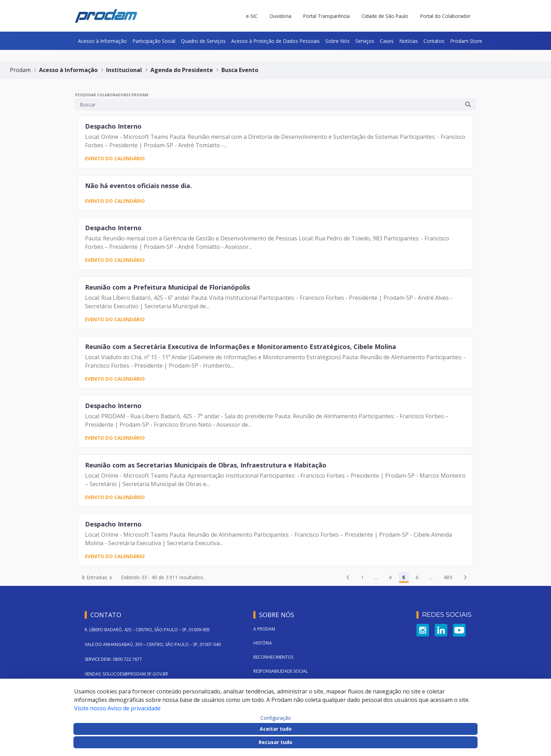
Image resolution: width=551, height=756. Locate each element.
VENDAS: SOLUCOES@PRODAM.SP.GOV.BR (126, 674)
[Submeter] (468, 104)
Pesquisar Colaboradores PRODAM (112, 95)
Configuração (276, 718)
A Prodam (264, 629)
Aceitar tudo (276, 729)
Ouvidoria (280, 16)
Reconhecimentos (273, 657)
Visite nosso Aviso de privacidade (117, 708)
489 (450, 579)
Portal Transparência (326, 16)
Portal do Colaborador (445, 16)
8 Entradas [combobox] (99, 577)
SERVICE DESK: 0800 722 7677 (113, 659)
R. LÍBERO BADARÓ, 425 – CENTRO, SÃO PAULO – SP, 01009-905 (147, 630)
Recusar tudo (275, 742)
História (263, 643)
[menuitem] (102, 41)
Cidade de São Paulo (385, 16)
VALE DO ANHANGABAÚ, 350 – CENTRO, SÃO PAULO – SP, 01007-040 (153, 644)
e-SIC (252, 16)
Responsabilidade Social (281, 671)
